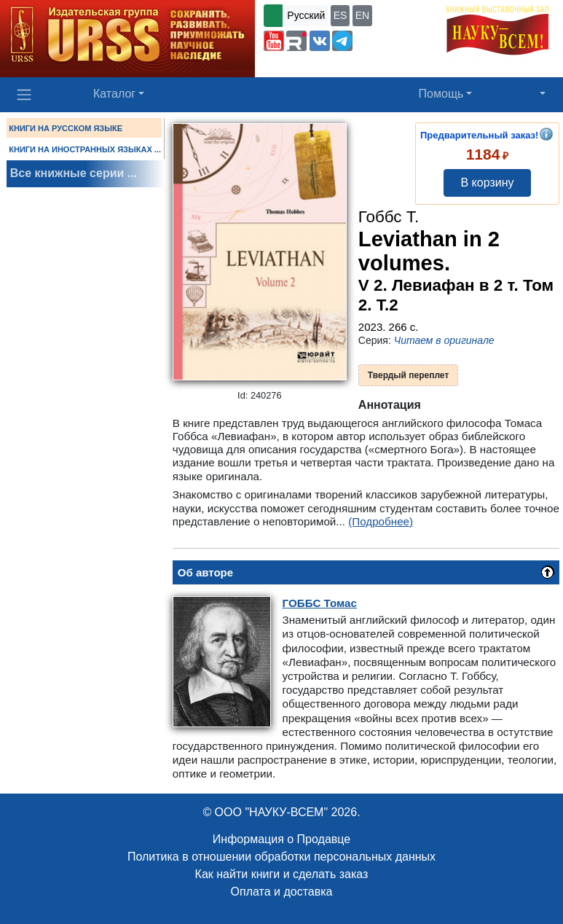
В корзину (487, 183)
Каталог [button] (114, 94)
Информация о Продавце (281, 839)
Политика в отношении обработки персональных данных (281, 857)
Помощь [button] (441, 94)
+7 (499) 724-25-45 (310, 64)
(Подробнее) (381, 521)
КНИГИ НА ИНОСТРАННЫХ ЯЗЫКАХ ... (85, 149)
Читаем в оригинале (444, 340)
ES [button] (340, 15)
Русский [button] (306, 15)
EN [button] (362, 15)
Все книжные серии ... (74, 173)
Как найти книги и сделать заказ (282, 874)
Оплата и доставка (282, 892)
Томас (320, 603)
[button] (274, 41)
